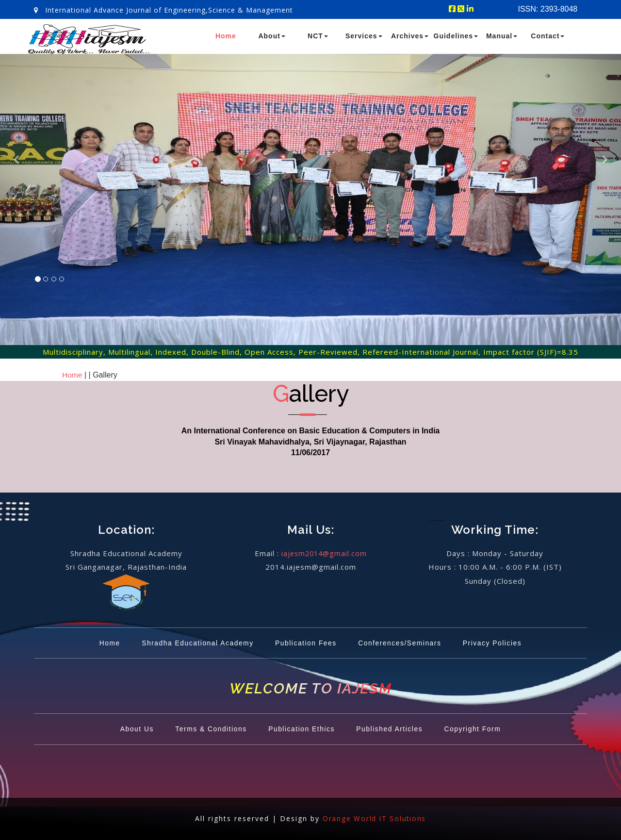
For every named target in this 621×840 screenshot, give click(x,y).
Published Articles (394, 729)
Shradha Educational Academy (191, 643)
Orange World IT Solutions (374, 818)
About (271, 36)
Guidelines (456, 36)
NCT (318, 36)
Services (364, 36)
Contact (547, 36)
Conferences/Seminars (404, 643)
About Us (128, 729)
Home (226, 36)
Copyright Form (481, 729)
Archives (410, 36)
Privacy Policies (501, 643)
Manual (502, 36)
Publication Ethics (301, 729)
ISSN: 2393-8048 (548, 9)
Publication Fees (305, 643)
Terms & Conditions (205, 729)
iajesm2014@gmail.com (324, 553)
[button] (16, 212)
